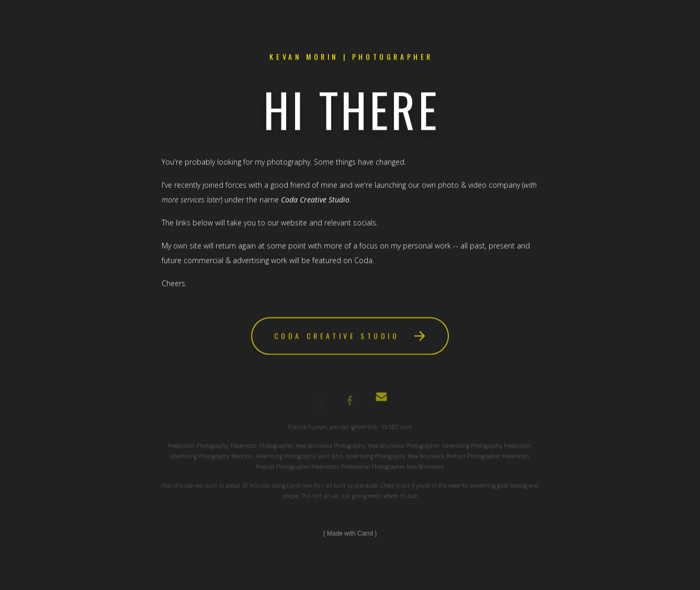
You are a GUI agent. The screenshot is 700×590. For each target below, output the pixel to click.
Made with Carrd (350, 533)
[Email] (381, 401)
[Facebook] (350, 404)
